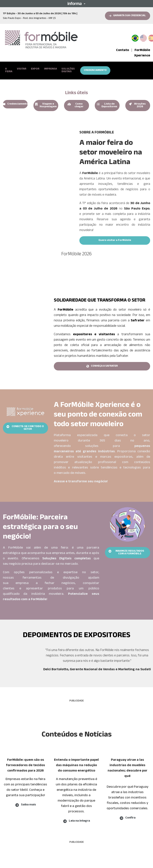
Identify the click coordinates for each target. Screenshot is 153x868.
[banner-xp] (25, 410)
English (143, 37)
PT (137, 37)
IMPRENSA (50, 69)
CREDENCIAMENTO (95, 70)
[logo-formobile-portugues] (41, 39)
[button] (76, 3)
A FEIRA (9, 70)
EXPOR (35, 69)
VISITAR (22, 69)
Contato (123, 50)
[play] (38, 149)
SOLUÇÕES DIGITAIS (68, 70)
